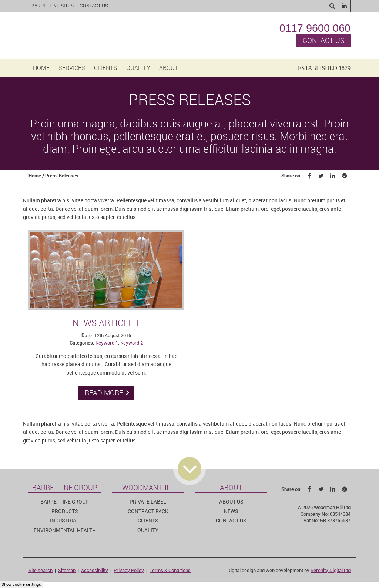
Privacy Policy (129, 570)
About (169, 68)
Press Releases (62, 176)
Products (65, 511)
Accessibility (95, 570)
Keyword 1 (107, 343)
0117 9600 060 (315, 28)
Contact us (323, 41)
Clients (106, 68)
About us (231, 502)
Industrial (65, 521)
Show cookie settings (21, 584)
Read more (107, 393)
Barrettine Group (65, 502)
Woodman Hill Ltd (76, 36)
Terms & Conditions (170, 570)
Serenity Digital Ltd (331, 570)
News (231, 511)
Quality (138, 68)
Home (41, 68)
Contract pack (148, 511)
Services (72, 68)
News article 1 (106, 323)
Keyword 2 (132, 343)
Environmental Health (65, 530)
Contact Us (94, 6)
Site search (41, 570)
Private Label (148, 502)
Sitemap (67, 570)
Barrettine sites (53, 6)
